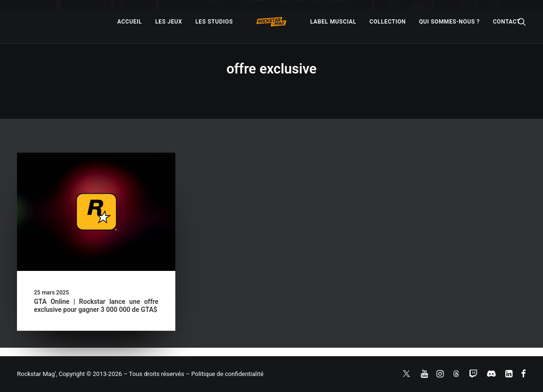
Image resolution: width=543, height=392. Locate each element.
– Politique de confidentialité (225, 374)
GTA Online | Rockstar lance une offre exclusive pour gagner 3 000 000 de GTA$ (96, 306)
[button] (96, 212)
